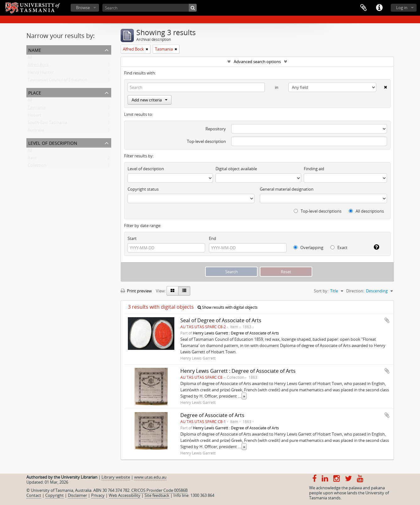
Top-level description (206, 141)
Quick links (379, 8)
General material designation (287, 189)
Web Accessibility (125, 495)
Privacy (98, 495)
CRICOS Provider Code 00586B (159, 490)
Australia (36, 131)
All (30, 58)
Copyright (55, 495)
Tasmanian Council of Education (57, 81)
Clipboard (363, 8)
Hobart (34, 116)
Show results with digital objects (228, 307)
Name (35, 49)
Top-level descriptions (318, 211)
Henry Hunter (41, 73)
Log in (402, 8)
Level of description (53, 142)
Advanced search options (257, 62)
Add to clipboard (387, 320)
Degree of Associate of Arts (212, 415)
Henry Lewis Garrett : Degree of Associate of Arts (236, 333)
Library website (116, 477)
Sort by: (321, 291)
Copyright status (143, 189)
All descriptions (366, 211)
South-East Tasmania (47, 124)
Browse (83, 8)
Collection (37, 166)
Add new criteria (150, 100)
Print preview (136, 291)
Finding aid (314, 169)
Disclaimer (77, 495)
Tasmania (37, 109)
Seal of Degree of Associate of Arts (221, 320)
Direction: (355, 291)
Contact (34, 495)
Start (132, 238)
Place (35, 92)
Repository (216, 129)
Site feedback (157, 495)
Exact (339, 247)
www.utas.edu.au (150, 477)
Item (32, 159)
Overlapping (308, 247)
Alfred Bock (38, 66)
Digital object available (236, 169)
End (213, 238)
